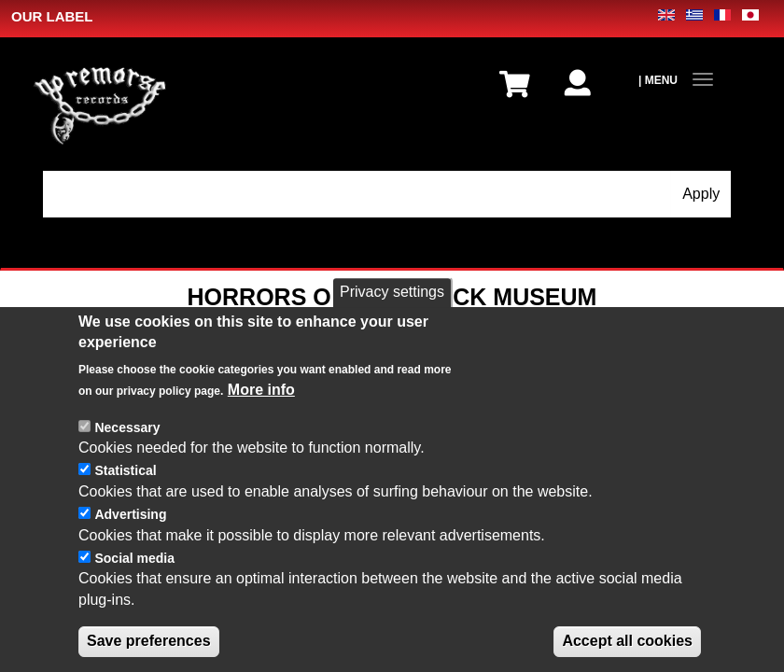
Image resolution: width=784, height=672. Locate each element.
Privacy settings (392, 292)
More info (261, 390)
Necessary (127, 427)
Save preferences (149, 641)
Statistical (125, 470)
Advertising (130, 514)
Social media (134, 558)
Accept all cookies (627, 641)
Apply (701, 194)
